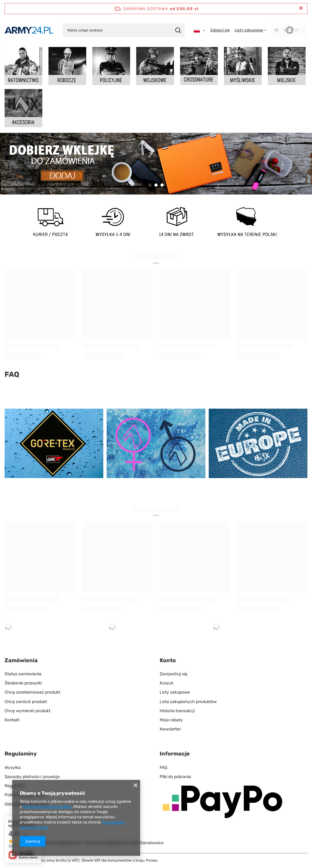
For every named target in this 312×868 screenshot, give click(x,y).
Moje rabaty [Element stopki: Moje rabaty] (171, 720)
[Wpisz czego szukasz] (124, 30)
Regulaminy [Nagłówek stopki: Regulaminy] (21, 754)
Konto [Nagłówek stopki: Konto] (168, 660)
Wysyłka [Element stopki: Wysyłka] (13, 768)
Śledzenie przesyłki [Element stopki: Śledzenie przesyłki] (23, 683)
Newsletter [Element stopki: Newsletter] (170, 729)
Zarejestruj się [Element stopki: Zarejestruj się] (174, 674)
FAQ (12, 374)
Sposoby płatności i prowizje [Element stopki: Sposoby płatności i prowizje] (32, 777)
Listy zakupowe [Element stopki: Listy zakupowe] (175, 692)
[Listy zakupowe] (250, 30)
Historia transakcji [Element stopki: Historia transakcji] (177, 711)
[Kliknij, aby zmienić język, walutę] (200, 30)
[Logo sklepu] (29, 30)
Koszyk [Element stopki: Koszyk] (167, 683)
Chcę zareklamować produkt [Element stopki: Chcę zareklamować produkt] (32, 692)
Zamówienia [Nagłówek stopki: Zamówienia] (21, 660)
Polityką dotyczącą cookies (47, 807)
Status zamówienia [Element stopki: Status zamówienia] (23, 674)
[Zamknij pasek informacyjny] (301, 8)
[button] (150, 185)
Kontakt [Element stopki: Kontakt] (12, 720)
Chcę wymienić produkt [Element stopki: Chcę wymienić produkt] (27, 711)
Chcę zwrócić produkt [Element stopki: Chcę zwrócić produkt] (26, 702)
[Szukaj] (178, 30)
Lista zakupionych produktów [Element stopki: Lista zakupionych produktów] (188, 702)
